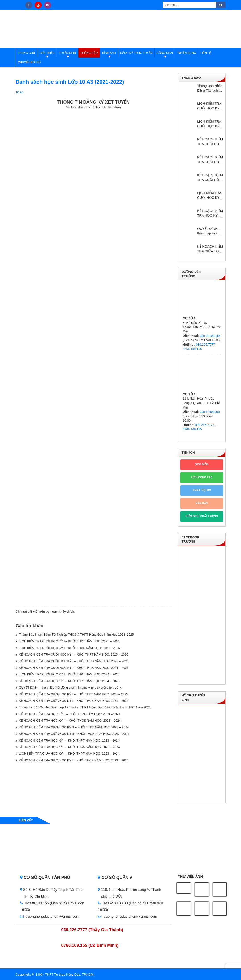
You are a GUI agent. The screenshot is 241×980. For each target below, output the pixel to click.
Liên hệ (206, 53)
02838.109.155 (35, 903)
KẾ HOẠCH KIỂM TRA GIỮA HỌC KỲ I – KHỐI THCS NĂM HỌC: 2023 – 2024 (74, 760)
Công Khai (165, 53)
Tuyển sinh (67, 53)
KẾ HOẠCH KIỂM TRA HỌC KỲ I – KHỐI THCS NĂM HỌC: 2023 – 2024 (69, 747)
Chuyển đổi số (29, 62)
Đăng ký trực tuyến (136, 53)
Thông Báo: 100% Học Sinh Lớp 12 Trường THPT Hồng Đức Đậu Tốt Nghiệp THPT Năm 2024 (85, 707)
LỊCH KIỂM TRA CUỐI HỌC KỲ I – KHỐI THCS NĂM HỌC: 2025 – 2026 (70, 648)
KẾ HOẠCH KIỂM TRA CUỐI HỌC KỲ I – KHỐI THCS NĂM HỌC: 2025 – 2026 (74, 661)
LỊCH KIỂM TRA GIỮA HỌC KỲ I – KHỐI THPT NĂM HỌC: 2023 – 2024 (69, 754)
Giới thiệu (47, 53)
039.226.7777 (205, 345)
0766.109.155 (192, 349)
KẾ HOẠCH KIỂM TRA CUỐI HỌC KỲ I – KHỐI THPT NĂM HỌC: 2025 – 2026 (74, 654)
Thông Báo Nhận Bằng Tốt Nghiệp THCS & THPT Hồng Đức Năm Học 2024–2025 (76, 635)
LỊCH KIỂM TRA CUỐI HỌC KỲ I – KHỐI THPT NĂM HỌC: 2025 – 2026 (69, 641)
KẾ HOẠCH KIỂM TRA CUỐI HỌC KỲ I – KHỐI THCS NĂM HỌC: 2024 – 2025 (74, 668)
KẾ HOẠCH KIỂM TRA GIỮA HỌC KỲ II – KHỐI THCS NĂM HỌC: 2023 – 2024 (74, 734)
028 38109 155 (210, 336)
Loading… (94, 358)
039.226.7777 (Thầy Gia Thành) (92, 930)
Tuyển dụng (187, 53)
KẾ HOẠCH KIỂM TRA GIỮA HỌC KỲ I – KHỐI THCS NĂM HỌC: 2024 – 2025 (74, 701)
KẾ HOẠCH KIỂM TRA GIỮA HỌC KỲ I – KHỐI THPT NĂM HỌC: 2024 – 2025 (73, 694)
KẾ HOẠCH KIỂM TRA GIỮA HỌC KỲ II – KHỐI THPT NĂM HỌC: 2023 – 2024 (74, 727)
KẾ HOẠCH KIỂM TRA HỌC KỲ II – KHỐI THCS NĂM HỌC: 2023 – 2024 (70, 721)
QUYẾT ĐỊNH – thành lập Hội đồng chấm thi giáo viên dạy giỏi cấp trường (71, 687)
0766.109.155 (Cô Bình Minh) (90, 945)
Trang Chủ (27, 53)
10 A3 (20, 92)
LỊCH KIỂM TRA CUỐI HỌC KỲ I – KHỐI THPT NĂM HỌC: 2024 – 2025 (69, 674)
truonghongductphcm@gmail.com (50, 916)
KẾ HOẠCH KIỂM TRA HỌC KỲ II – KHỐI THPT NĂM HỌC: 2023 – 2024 (70, 714)
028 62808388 (210, 412)
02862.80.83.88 (113, 903)
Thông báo (89, 53)
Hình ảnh (109, 53)
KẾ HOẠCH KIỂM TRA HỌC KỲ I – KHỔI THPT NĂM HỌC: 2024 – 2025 (69, 681)
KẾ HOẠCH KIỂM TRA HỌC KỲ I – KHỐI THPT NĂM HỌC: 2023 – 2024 (69, 740)
